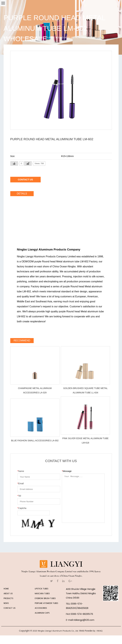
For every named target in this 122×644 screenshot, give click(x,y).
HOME (6, 589)
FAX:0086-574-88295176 (79, 614)
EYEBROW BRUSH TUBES (45, 598)
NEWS (6, 603)
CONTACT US (10, 608)
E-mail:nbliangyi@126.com (80, 620)
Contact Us (25, 180)
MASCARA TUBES (35, 37)
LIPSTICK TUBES (42, 589)
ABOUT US (8, 594)
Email (21, 483)
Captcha (22, 508)
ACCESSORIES (41, 608)
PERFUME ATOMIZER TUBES (46, 603)
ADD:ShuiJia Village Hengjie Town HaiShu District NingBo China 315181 (81, 593)
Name (21, 471)
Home (7, 37)
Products (18, 37)
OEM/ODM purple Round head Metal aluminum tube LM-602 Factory (59, 261)
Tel (19, 496)
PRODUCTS (8, 598)
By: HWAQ (98, 631)
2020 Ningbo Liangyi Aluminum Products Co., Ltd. (56, 631)
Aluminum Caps (42, 613)
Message (67, 471)
